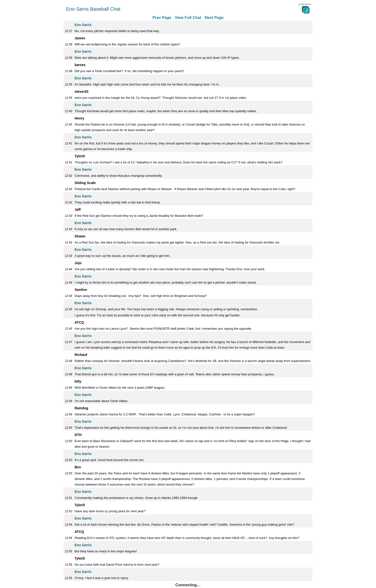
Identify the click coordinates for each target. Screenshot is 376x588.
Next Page (214, 18)
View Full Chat (188, 18)
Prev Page (162, 18)
